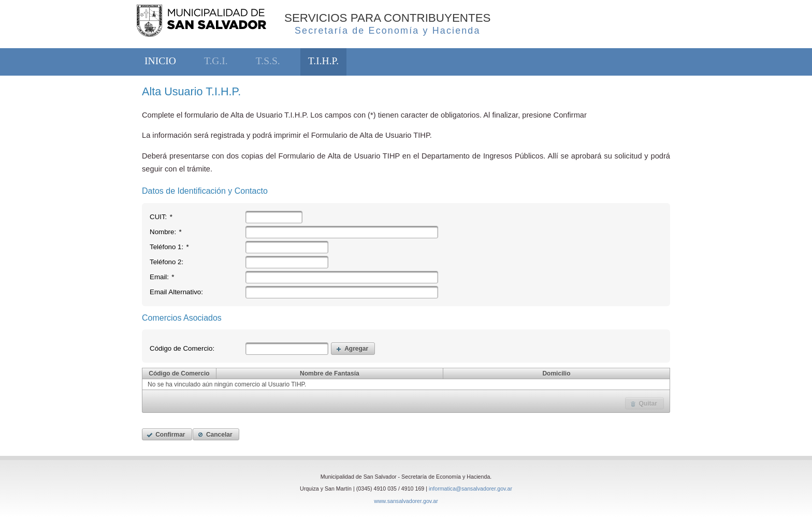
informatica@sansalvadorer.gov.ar (470, 489)
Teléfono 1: (169, 247)
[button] (353, 348)
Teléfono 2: (166, 262)
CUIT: (161, 217)
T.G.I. (216, 61)
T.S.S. (268, 61)
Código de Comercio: (182, 348)
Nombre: (166, 232)
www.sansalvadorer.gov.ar (406, 501)
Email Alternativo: (176, 292)
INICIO (160, 61)
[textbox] (274, 217)
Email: (162, 277)
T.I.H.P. (323, 61)
